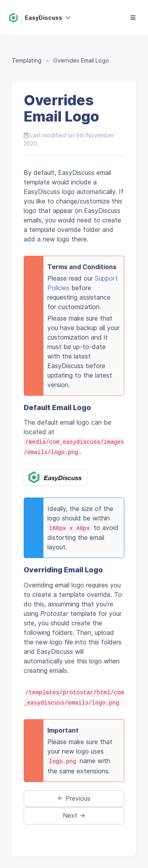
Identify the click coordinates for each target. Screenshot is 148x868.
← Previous (74, 798)
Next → (74, 815)
